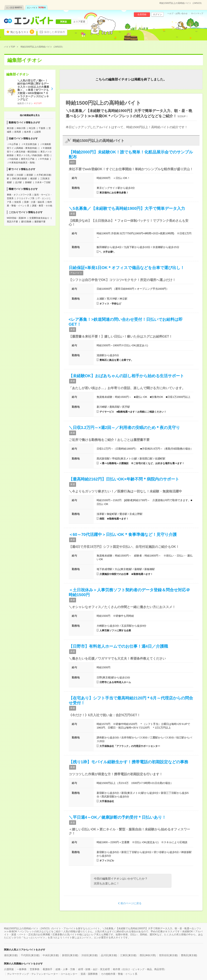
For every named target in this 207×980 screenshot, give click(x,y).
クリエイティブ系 (25, 198)
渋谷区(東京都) (90, 955)
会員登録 (142, 14)
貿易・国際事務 (89, 974)
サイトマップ (197, 14)
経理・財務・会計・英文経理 (94, 969)
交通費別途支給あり (39, 218)
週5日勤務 (26, 222)
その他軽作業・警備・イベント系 (119, 974)
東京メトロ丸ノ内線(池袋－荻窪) (33, 155)
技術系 (18, 202)
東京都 (10, 128)
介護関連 (9, 969)
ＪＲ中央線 (43, 159)
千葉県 (42, 128)
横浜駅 (34, 178)
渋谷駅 (20, 175)
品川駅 (18, 182)
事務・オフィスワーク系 (19, 195)
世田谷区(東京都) (168, 955)
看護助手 (48, 969)
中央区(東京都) (51, 955)
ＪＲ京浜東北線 (29, 144)
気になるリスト (22, 32)
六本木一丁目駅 (43, 182)
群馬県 (18, 132)
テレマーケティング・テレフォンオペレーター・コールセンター (42, 974)
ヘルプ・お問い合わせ (177, 14)
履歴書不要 (40, 222)
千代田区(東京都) (30, 955)
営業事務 (35, 969)
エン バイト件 (36, 8)
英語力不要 (12, 222)
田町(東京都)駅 (20, 178)
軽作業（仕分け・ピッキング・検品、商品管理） (140, 969)
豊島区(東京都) (189, 955)
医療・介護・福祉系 (34, 202)
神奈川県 (21, 128)
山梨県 (37, 132)
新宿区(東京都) (70, 955)
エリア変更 (79, 22)
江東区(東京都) (128, 955)
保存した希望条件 (55, 32)
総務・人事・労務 (65, 969)
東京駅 (10, 175)
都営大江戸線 (28, 159)
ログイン (157, 14)
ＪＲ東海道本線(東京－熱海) (21, 163)
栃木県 (28, 132)
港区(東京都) (11, 955)
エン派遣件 (14, 8)
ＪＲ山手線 (12, 144)
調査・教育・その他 (42, 206)
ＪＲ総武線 (12, 159)
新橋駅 (28, 182)
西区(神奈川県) (148, 955)
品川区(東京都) (109, 955)
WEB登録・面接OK (17, 218)
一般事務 (22, 969)
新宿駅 (30, 175)
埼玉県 (32, 128)
